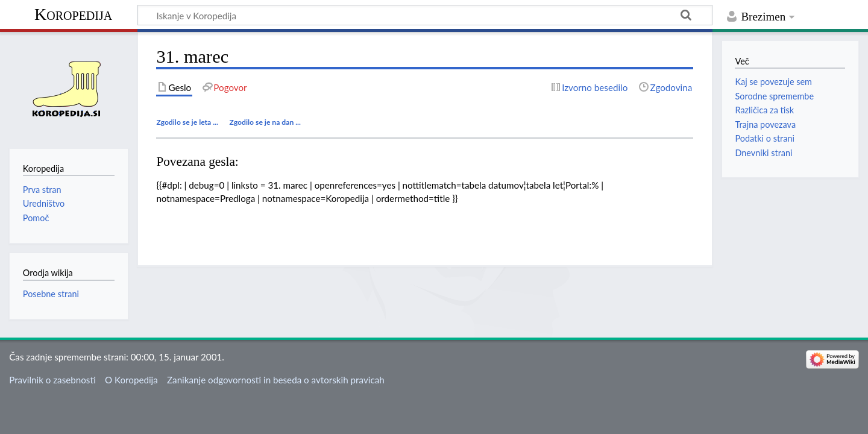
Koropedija (73, 14)
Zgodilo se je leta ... (187, 122)
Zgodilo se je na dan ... (265, 122)
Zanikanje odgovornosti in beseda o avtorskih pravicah (276, 380)
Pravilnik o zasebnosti (52, 380)
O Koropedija (131, 380)
